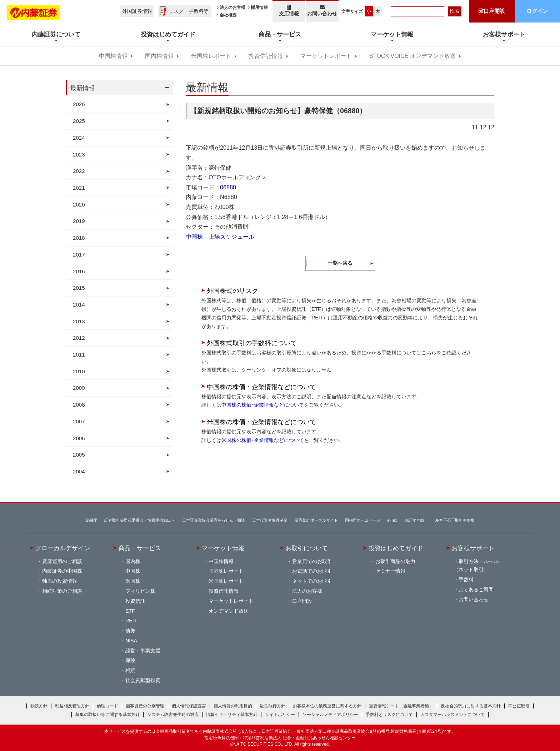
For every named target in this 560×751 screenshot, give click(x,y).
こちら (429, 353)
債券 (130, 631)
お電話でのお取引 (312, 571)
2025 (79, 121)
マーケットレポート (326, 56)
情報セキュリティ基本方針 (232, 715)
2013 (79, 321)
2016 (79, 271)
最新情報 (82, 88)
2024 (79, 138)
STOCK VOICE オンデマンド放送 (412, 56)
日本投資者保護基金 (270, 520)
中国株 (133, 571)
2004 (79, 471)
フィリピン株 (140, 591)
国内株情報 (159, 56)
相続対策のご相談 (62, 591)
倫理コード (107, 706)
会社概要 (228, 15)
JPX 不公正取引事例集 (455, 520)
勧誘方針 (39, 706)
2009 (79, 388)
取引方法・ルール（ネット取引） (476, 566)
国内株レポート (226, 571)
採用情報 (259, 8)
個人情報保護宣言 (189, 706)
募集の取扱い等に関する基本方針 (107, 715)
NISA (131, 641)
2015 (79, 288)
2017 (79, 255)
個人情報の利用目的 (233, 706)
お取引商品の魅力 (395, 561)
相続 (130, 670)
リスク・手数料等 (189, 11)
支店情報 (289, 11)
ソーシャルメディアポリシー (330, 715)
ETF (130, 611)
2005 (79, 455)
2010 (79, 371)
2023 (79, 155)
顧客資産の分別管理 (145, 706)
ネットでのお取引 (312, 581)
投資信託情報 (266, 56)
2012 (79, 338)
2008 (79, 405)
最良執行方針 (272, 706)
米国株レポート (211, 56)
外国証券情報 (137, 11)
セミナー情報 (390, 571)
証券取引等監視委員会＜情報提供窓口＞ (140, 520)
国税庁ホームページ (363, 520)
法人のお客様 (232, 8)
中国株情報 (113, 56)
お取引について (307, 548)
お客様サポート (473, 548)
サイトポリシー (280, 715)
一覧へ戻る (340, 263)
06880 (228, 187)
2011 (79, 355)
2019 (79, 221)
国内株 (133, 561)
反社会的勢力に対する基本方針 (471, 706)
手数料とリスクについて (389, 715)
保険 (130, 660)
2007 (79, 421)
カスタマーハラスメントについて (452, 715)
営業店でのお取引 (312, 561)
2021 (79, 188)
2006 (79, 438)
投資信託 (135, 601)
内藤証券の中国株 (62, 571)
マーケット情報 (223, 548)
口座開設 (302, 601)
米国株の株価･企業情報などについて (263, 440)
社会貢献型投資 (143, 680)
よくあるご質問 (476, 590)
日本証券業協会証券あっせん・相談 (214, 520)
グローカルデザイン (63, 548)
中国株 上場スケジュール (220, 237)
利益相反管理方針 (72, 706)
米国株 (133, 581)
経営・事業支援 (143, 651)
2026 (79, 104)
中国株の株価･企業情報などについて (263, 405)
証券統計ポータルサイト (316, 520)
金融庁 (91, 520)
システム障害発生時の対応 (173, 715)
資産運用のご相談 (62, 561)
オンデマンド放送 (229, 611)
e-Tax (392, 520)
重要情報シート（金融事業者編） (401, 706)
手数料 (466, 580)
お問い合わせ (322, 11)
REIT (131, 621)
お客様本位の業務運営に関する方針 (327, 706)
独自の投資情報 (60, 581)
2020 (79, 205)
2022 (79, 171)
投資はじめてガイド (396, 548)
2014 (79, 305)
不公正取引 (519, 706)
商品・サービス (140, 548)
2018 (79, 238)
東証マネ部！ (416, 520)
